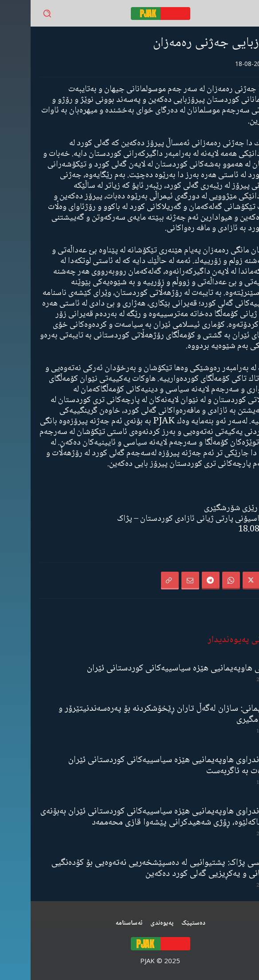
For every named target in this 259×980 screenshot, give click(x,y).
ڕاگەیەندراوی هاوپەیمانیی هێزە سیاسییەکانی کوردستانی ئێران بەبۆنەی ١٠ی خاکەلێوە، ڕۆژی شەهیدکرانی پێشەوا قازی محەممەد (130, 817)
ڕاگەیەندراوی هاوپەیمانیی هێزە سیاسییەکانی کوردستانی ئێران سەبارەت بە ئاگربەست (144, 766)
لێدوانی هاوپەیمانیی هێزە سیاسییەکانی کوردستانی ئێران (153, 668)
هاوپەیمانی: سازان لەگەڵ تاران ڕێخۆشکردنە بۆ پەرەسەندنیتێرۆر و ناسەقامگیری (139, 714)
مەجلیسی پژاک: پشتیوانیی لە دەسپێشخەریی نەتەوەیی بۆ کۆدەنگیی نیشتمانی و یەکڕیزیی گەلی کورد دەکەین (135, 868)
